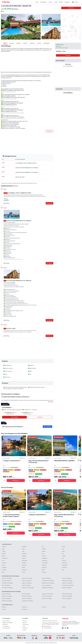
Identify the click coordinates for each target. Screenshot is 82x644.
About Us (25, 623)
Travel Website (6, 626)
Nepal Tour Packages (6, 598)
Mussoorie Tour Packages (7, 588)
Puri (63, 554)
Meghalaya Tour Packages (47, 588)
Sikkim (3, 556)
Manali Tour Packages (7, 581)
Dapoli (43, 570)
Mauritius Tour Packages (67, 596)
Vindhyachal (25, 560)
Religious (64, 607)
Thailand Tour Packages (67, 594)
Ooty (43, 554)
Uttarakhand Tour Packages (48, 581)
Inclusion (24, 43)
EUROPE (44, 549)
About (4, 43)
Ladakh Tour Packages (67, 588)
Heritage (4, 609)
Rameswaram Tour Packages (48, 583)
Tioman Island (45, 563)
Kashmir (44, 551)
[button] (49, 131)
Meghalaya (24, 554)
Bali (43, 547)
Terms (24, 626)
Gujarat (4, 551)
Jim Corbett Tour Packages (68, 585)
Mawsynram (25, 570)
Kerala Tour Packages (47, 578)
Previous (3, 27)
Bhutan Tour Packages (27, 596)
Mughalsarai (45, 558)
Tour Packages (44, 2)
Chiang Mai (4, 567)
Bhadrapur (44, 567)
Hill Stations (25, 607)
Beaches (4, 607)
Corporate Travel (6, 628)
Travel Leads (67, 2)
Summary (10, 43)
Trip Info (38, 43)
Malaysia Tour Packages (7, 601)
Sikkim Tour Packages (27, 581)
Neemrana (24, 565)
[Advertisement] (27, 62)
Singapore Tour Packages (47, 594)
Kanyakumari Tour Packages (28, 588)
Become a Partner (7, 621)
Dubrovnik (4, 570)
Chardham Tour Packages (7, 583)
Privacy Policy (26, 624)
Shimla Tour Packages (67, 578)
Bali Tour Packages (26, 594)
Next (38, 27)
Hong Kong (44, 560)
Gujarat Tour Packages (27, 583)
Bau (63, 558)
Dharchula (44, 565)
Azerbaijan (24, 547)
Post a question (47, 427)
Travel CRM (5, 624)
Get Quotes (71, 8)
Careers (24, 630)
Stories (56, 2)
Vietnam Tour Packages (47, 596)
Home (37, 2)
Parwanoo (44, 572)
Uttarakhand (5, 558)
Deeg (3, 572)
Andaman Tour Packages (27, 578)
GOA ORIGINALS (36, 49)
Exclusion (31, 43)
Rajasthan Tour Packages (67, 581)
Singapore (24, 556)
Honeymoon (25, 609)
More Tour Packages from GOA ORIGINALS (14, 433)
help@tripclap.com (48, 626)
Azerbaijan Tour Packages (27, 601)
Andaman (4, 547)
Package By (45, 43)
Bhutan (64, 547)
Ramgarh (24, 563)
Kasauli (4, 565)
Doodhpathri (65, 565)
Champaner (65, 567)
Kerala (63, 551)
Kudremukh (64, 563)
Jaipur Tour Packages (26, 585)
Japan (23, 551)
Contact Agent (14, 417)
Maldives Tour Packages (7, 596)
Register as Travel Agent (8, 623)
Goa (3, 11)
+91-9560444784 (68, 66)
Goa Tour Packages (7, 487)
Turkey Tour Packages (67, 598)
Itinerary (17, 43)
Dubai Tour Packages (6, 594)
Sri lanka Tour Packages (47, 598)
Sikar (63, 570)
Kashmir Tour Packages (7, 578)
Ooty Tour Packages (46, 585)
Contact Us (25, 628)
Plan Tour (61, 2)
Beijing (23, 567)
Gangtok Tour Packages (67, 583)
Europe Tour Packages (27, 598)
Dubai (3, 549)
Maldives (4, 554)
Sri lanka (44, 556)
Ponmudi (4, 563)
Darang (24, 572)
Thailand (64, 556)
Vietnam (24, 558)
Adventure (44, 607)
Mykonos (64, 560)
